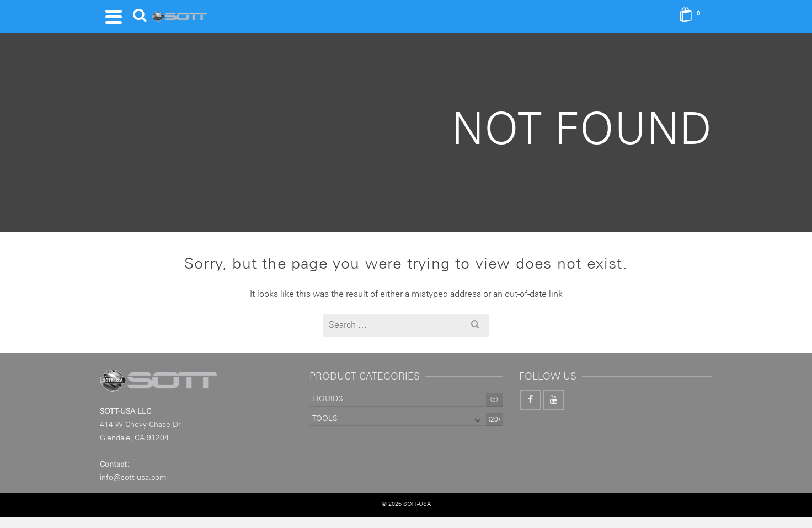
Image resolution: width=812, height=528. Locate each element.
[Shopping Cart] (693, 17)
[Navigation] (114, 17)
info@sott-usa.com (133, 478)
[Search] (140, 17)
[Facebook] (531, 400)
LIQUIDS (327, 399)
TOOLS (325, 419)
